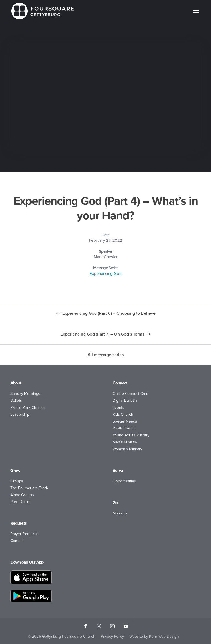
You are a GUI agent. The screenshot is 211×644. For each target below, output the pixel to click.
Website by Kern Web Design (154, 636)
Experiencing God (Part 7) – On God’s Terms (102, 334)
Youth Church (124, 428)
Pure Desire (21, 502)
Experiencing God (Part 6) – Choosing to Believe (109, 313)
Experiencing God (106, 274)
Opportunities (124, 481)
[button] (196, 14)
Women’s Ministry (127, 449)
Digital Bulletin (125, 400)
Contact (17, 541)
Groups (17, 481)
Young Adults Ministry (131, 435)
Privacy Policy (112, 636)
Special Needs (125, 421)
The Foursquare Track (29, 488)
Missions (120, 513)
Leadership (20, 414)
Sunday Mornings (25, 394)
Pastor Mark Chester (28, 408)
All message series (106, 355)
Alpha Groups (22, 495)
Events (118, 408)
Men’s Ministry (125, 442)
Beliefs (16, 400)
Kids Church (123, 414)
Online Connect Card (131, 394)
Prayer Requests (25, 534)
